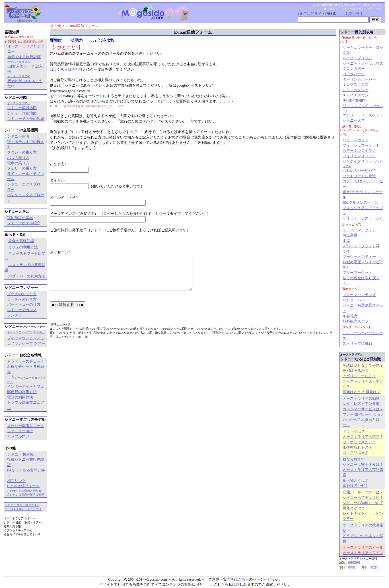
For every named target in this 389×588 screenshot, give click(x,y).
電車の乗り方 (18, 163)
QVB (347, 251)
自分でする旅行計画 (24, 57)
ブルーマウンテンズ (359, 295)
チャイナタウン (356, 95)
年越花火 (350, 316)
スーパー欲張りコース (26, 426)
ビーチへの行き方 (22, 299)
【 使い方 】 (354, 14)
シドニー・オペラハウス (363, 63)
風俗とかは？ (354, 508)
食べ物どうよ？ (356, 480)
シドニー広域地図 (22, 106)
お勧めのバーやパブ (359, 171)
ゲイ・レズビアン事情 (361, 404)
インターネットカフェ (26, 386)
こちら (243, 579)
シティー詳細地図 (22, 113)
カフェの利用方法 (23, 247)
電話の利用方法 (20, 397)
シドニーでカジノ (22, 310)
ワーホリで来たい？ (359, 442)
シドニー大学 (354, 120)
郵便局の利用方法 (22, 392)
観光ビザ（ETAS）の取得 (25, 81)
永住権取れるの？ (357, 447)
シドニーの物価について (363, 503)
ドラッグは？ (354, 431)
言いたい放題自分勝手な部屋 (26, 495)
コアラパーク (354, 74)
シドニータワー (356, 90)
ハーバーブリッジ (357, 58)
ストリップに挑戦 (357, 343)
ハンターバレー (356, 300)
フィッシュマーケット (361, 145)
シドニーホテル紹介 (24, 223)
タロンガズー (354, 69)
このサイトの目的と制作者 (24, 491)
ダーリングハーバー (359, 79)
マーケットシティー (359, 257)
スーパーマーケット (359, 230)
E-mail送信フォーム (23, 486)
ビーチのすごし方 (22, 294)
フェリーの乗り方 (22, 168)
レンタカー (16, 315)
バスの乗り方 (18, 158)
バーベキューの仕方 (24, 304)
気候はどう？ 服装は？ (362, 392)
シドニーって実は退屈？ (363, 498)
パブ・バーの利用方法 (27, 276)
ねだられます (354, 459)
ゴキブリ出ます (356, 453)
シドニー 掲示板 (20, 454)
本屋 (346, 241)
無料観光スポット (357, 321)
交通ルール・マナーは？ (363, 492)
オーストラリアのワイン (363, 553)
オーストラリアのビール (363, 547)
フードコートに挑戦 (359, 176)
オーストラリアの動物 (361, 398)
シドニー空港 (18, 136)
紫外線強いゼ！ (356, 486)
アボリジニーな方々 (359, 376)
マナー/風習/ (363, 414)
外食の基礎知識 (21, 241)
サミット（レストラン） (363, 218)
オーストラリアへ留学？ (363, 437)
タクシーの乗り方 (22, 152)
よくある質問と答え (70, 69)
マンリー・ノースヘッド (363, 115)
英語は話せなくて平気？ (363, 365)
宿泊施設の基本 (20, 218)
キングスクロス (356, 84)
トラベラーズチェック (26, 361)
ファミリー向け (20, 431)
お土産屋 (350, 235)
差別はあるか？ (356, 370)
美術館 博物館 (354, 100)
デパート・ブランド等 (361, 246)
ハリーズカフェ (356, 140)
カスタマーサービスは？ (363, 409)
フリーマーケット (357, 272)
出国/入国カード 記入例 (25, 67)
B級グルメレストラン (361, 202)
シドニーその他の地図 (26, 119)
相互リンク (16, 481)
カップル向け (18, 436)
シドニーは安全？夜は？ (363, 465)
